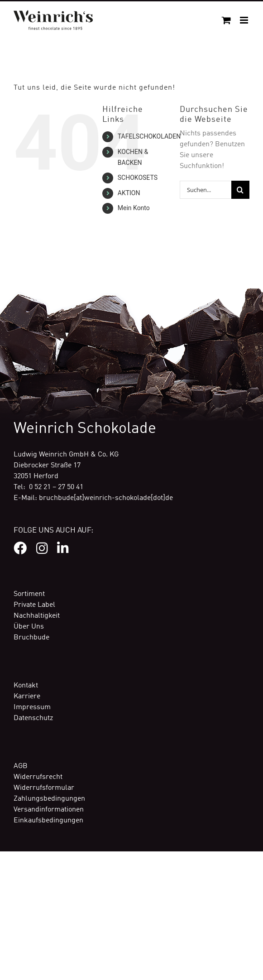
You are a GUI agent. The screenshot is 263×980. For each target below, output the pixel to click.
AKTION (129, 193)
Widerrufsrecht (38, 777)
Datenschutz (33, 718)
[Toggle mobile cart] (226, 20)
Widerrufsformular (44, 788)
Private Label (34, 605)
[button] (16, 964)
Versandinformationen (49, 810)
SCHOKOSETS (138, 178)
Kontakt (26, 686)
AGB (21, 766)
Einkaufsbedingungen (48, 821)
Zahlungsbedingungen (49, 799)
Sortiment (29, 594)
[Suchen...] (206, 190)
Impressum (32, 707)
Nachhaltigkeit (37, 616)
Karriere (27, 697)
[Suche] (240, 190)
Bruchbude (31, 638)
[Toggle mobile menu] (245, 20)
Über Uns (29, 627)
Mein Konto (134, 208)
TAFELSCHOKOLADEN (149, 136)
